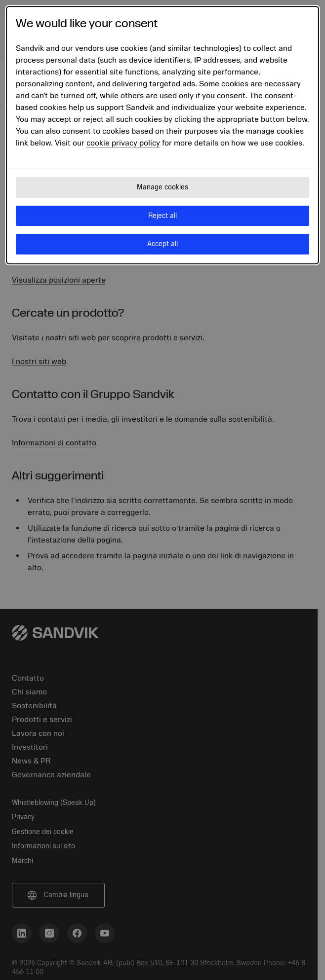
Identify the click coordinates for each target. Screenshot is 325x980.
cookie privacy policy (123, 143)
